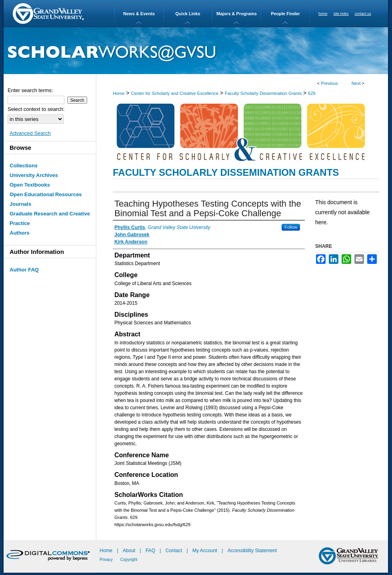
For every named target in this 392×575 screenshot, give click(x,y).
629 (312, 93)
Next (356, 83)
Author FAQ (24, 270)
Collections (24, 166)
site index (341, 14)
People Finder (285, 14)
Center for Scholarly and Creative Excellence (175, 93)
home (323, 14)
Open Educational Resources (46, 194)
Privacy (107, 560)
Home (119, 93)
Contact (174, 551)
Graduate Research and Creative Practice (50, 218)
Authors (20, 233)
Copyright (129, 560)
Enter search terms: (30, 90)
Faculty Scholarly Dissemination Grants (263, 93)
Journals (20, 204)
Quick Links (188, 14)
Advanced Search (30, 133)
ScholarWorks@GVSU (196, 51)
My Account (205, 551)
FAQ (151, 551)
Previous (329, 83)
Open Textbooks (30, 185)
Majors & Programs (237, 14)
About (130, 551)
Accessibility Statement (252, 551)
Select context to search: (36, 109)
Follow (291, 227)
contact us (363, 14)
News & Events (139, 14)
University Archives (34, 175)
